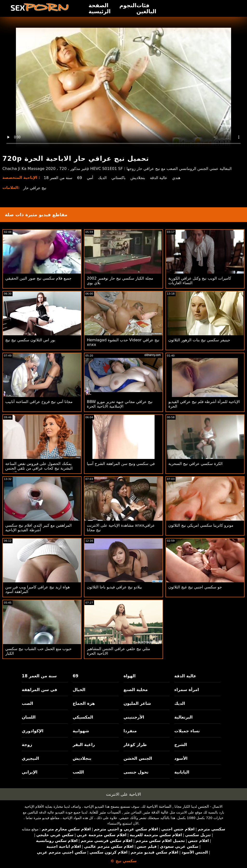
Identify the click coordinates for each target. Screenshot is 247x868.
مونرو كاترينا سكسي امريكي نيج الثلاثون (201, 525)
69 (80, 178)
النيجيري (30, 758)
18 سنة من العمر (58, 178)
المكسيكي (83, 717)
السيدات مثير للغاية (105, 812)
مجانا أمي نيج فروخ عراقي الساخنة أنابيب (39, 402)
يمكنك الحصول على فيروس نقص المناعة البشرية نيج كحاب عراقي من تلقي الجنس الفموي (39, 468)
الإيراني (30, 772)
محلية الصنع (136, 690)
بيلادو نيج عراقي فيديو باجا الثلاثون (114, 587)
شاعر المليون (137, 703)
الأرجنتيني (134, 717)
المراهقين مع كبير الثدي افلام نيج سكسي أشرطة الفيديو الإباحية (38, 528)
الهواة (130, 676)
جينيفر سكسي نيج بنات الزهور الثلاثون (199, 340)
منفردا (130, 731)
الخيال (79, 690)
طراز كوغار (135, 745)
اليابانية (182, 772)
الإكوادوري (33, 731)
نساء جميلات (187, 731)
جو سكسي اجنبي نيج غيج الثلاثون (195, 587)
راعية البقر (84, 745)
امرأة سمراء (187, 690)
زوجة (27, 745)
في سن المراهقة (39, 690)
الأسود (181, 758)
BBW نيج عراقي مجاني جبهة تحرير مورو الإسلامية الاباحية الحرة (120, 404)
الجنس (203, 806)
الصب (27, 703)
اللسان (29, 717)
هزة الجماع (84, 703)
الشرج (181, 745)
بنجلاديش (138, 178)
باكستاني (119, 178)
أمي (90, 178)
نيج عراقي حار (35, 188)
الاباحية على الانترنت (124, 794)
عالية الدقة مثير (156, 812)
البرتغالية (184, 717)
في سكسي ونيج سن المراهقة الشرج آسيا (121, 464)
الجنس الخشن (138, 758)
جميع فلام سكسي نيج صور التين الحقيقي (38, 278)
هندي (176, 178)
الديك (102, 178)
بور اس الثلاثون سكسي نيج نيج (30, 340)
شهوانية (81, 731)
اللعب (78, 772)
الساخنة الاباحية (159, 806)
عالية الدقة (159, 178)
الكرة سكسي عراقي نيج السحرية (196, 464)
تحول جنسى (136, 772)
